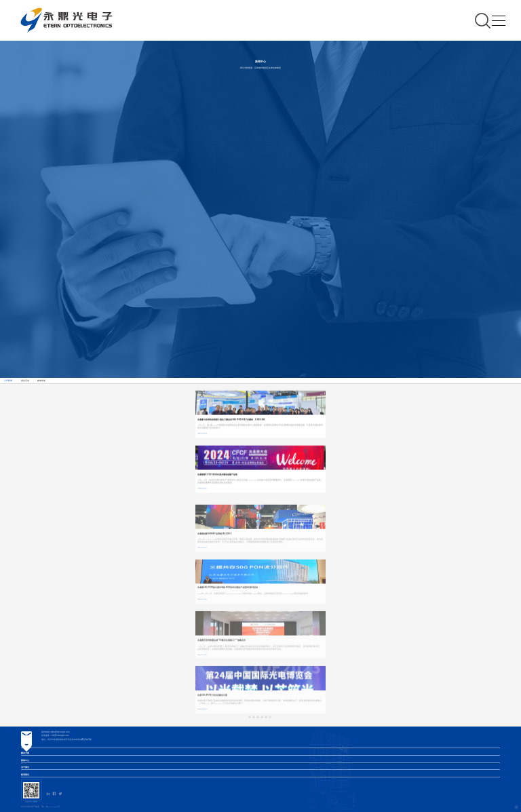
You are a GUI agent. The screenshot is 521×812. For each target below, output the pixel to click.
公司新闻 (8, 381)
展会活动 (25, 381)
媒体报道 (41, 381)
